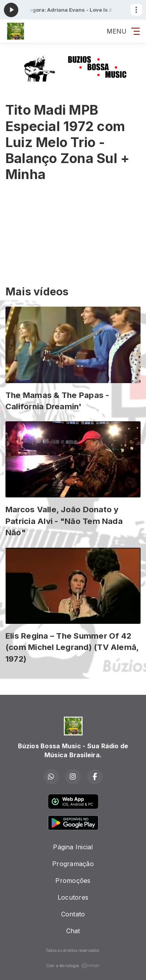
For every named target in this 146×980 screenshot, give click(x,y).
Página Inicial (73, 847)
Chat (73, 931)
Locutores (73, 897)
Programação (73, 864)
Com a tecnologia (73, 966)
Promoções (73, 881)
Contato (73, 914)
